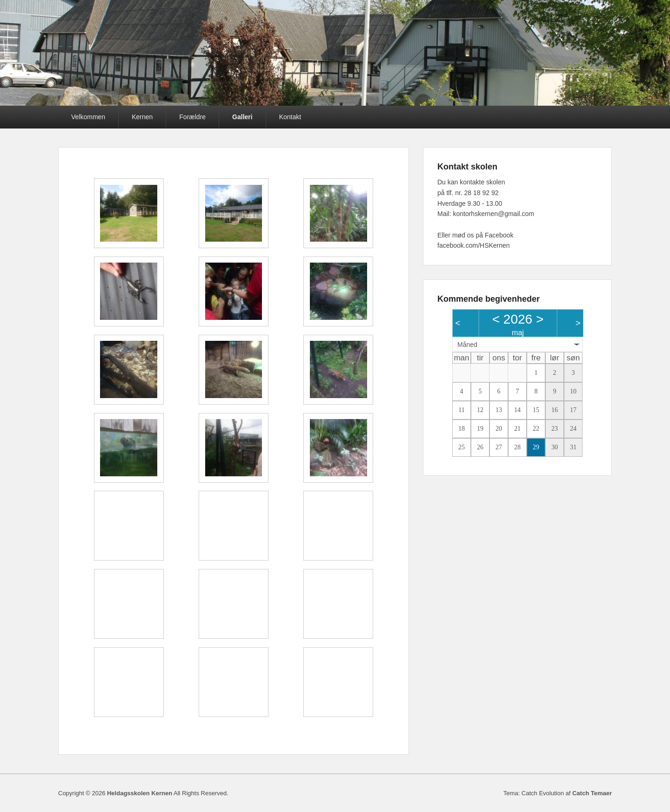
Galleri (242, 117)
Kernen (142, 117)
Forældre (192, 117)
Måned (467, 345)
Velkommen (88, 117)
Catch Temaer (592, 793)
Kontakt (290, 117)
